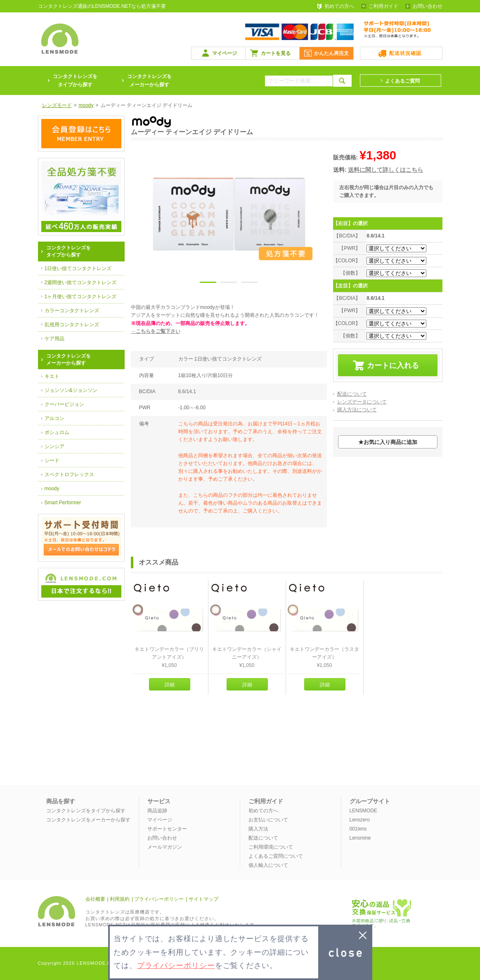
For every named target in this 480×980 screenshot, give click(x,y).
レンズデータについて (362, 402)
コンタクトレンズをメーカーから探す (149, 81)
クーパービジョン (64, 404)
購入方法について (357, 410)
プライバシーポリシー (159, 899)
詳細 (170, 685)
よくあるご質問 (402, 81)
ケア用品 (54, 339)
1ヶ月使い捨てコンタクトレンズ (81, 297)
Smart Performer (63, 503)
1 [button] (208, 284)
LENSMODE (363, 811)
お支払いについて (268, 820)
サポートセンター (167, 829)
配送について (352, 394)
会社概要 (95, 899)
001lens (358, 829)
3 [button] (249, 284)
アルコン (54, 418)
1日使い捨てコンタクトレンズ (78, 268)
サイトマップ (203, 899)
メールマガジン (165, 847)
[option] (229, 214)
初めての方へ (339, 6)
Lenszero (360, 820)
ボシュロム (57, 432)
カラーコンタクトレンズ (72, 311)
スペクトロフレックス (69, 475)
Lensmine (360, 838)
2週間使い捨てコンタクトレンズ (81, 282)
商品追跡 (157, 811)
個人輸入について (268, 865)
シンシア (54, 446)
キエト (52, 376)
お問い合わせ (428, 6)
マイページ (225, 53)
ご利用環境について (271, 847)
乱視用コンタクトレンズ (72, 325)
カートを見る (276, 53)
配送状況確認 (405, 53)
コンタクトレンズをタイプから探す (86, 811)
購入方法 (258, 829)
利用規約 (120, 899)
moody (52, 489)
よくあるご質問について (276, 856)
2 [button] (229, 284)
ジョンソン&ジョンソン (71, 390)
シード (52, 460)
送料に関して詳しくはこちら (385, 170)
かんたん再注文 (331, 53)
